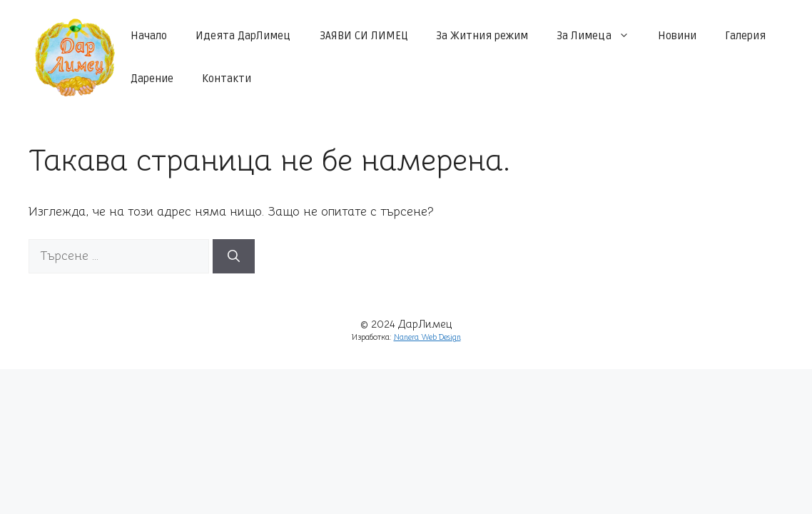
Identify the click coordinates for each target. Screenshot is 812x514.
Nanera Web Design (427, 337)
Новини (677, 36)
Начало (149, 36)
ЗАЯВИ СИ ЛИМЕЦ (364, 36)
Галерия (745, 36)
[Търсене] (234, 256)
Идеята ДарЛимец (243, 36)
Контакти (227, 79)
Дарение (152, 79)
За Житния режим (482, 36)
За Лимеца (600, 36)
